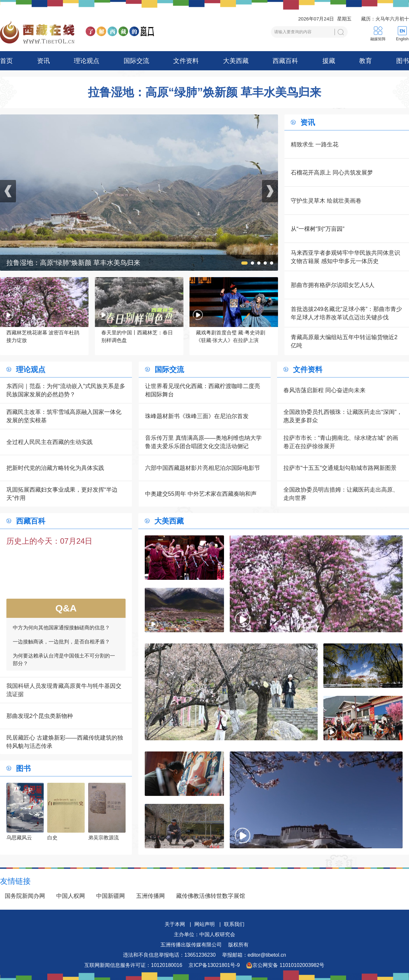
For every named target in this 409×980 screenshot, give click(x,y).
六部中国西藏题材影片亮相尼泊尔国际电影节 (203, 468)
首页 (6, 61)
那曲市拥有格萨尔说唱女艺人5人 (333, 285)
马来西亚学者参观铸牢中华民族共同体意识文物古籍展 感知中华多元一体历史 (345, 257)
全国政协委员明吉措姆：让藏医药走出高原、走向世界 (341, 494)
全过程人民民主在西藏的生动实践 (50, 442)
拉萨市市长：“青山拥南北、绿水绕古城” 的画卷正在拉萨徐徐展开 (341, 442)
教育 (366, 61)
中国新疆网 (111, 896)
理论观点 (87, 61)
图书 (403, 61)
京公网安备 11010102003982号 (285, 965)
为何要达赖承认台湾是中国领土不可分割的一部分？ (64, 664)
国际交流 (136, 61)
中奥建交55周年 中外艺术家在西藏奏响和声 (201, 494)
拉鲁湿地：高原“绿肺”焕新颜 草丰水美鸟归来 (204, 92)
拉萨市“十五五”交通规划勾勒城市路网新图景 (340, 468)
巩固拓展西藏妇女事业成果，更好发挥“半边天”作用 (62, 494)
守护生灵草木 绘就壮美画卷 (326, 201)
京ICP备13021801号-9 (214, 965)
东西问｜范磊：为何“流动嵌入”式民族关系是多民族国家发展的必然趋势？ (66, 390)
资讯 (43, 61)
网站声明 (204, 924)
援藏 (329, 61)
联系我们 (234, 924)
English (402, 39)
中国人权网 (71, 896)
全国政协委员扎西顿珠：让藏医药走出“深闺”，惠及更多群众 (343, 416)
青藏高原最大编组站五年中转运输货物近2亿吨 (344, 341)
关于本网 (175, 924)
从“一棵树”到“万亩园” (318, 229)
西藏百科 (285, 61)
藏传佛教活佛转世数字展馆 (211, 896)
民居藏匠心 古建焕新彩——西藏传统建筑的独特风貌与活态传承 (65, 742)
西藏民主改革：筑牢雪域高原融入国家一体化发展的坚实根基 (64, 416)
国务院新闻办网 (25, 896)
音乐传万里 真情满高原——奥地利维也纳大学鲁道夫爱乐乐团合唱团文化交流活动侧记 (203, 442)
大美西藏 (236, 61)
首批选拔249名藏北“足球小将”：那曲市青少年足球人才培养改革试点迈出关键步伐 (346, 313)
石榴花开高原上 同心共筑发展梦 (332, 173)
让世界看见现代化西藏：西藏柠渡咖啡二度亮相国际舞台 (203, 390)
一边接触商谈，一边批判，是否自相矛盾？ (61, 646)
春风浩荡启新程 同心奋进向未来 (324, 390)
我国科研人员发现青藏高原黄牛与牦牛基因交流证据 (64, 690)
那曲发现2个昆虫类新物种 (40, 716)
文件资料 (186, 61)
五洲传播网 (150, 896)
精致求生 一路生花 (315, 144)
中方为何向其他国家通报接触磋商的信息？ (61, 632)
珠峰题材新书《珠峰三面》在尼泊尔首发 (197, 416)
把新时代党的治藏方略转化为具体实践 (55, 468)
